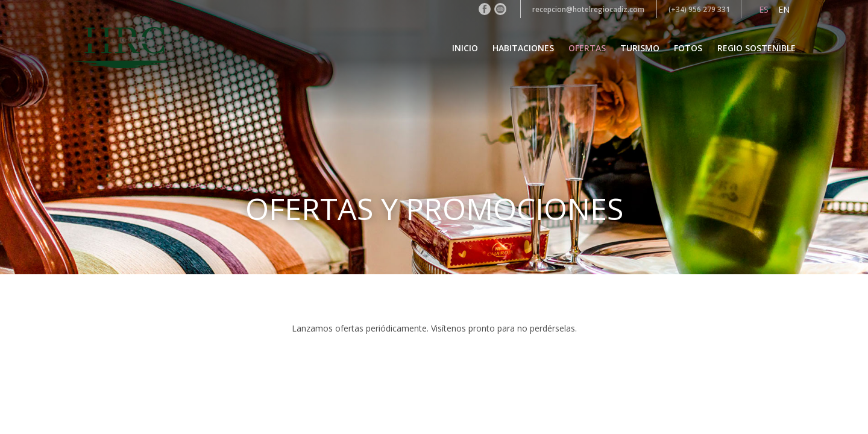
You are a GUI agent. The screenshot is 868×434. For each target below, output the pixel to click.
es (764, 9)
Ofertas (587, 48)
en (784, 9)
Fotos (688, 48)
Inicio (465, 48)
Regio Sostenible (756, 48)
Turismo (640, 48)
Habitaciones (523, 48)
